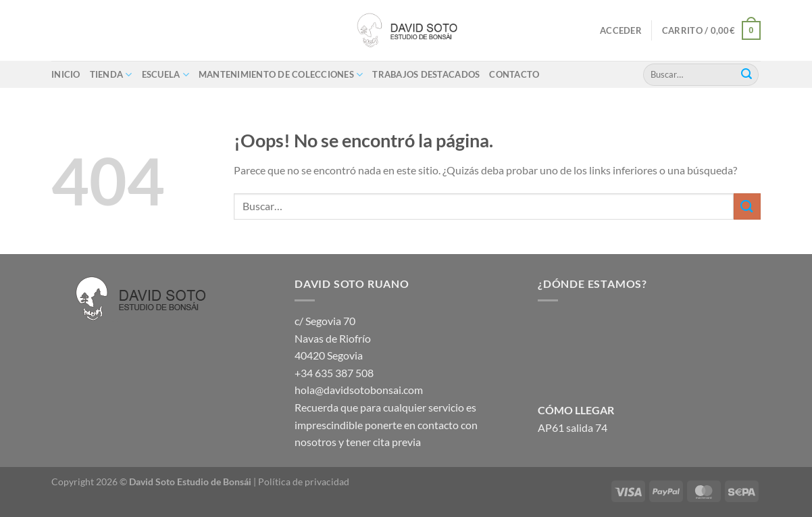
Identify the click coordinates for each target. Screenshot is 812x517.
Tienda (111, 75)
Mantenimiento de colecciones (281, 75)
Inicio (66, 74)
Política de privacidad (304, 482)
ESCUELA (166, 75)
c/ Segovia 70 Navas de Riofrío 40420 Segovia (333, 338)
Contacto (514, 74)
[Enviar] (746, 74)
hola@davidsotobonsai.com (359, 390)
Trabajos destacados (426, 74)
